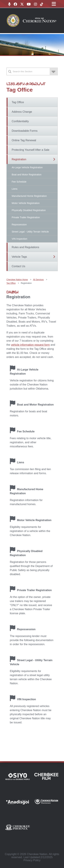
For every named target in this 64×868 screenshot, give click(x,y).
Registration (19, 159)
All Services (38, 280)
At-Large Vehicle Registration (27, 167)
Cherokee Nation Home (17, 280)
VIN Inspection (20, 239)
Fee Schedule (19, 182)
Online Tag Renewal (24, 140)
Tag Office (18, 102)
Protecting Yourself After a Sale (31, 150)
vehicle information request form (30, 345)
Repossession (19, 225)
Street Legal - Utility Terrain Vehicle (30, 232)
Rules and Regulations (26, 247)
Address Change (22, 112)
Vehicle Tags (19, 257)
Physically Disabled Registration (29, 210)
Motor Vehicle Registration (26, 203)
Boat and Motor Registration (27, 175)
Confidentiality (20, 121)
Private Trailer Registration (26, 217)
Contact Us (19, 266)
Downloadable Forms (25, 131)
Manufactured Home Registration (29, 196)
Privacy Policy (32, 860)
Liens (15, 189)
